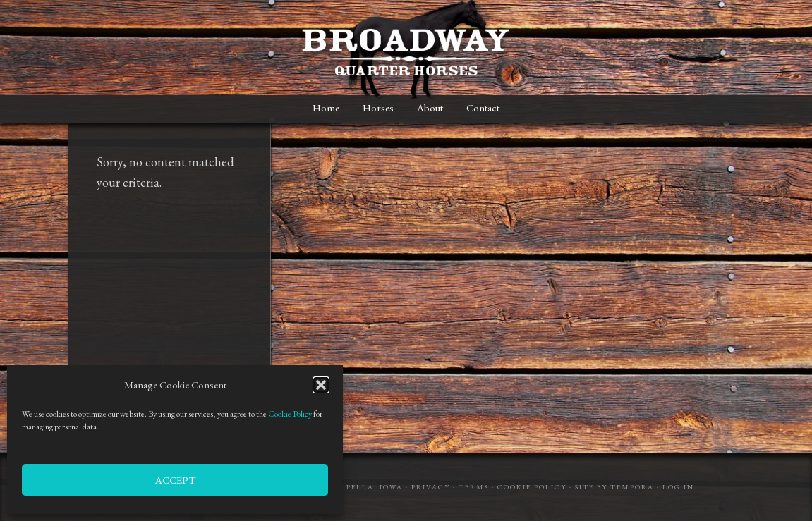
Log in (678, 487)
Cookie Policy (290, 414)
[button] (321, 385)
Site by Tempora (614, 487)
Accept (175, 480)
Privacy (431, 487)
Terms (474, 487)
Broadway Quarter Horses (406, 49)
